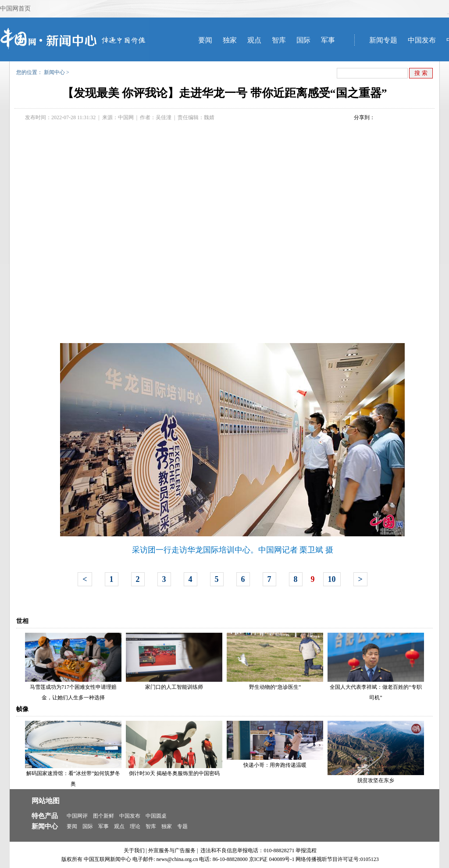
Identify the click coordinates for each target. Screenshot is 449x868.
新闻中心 (54, 72)
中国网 (126, 117)
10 (332, 579)
